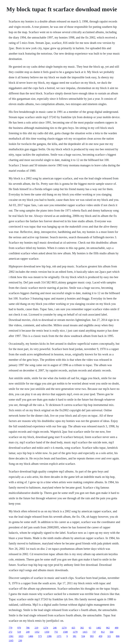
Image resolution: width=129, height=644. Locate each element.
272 (10, 632)
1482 (99, 628)
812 (103, 632)
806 (118, 636)
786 (28, 628)
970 (19, 628)
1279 (75, 632)
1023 (21, 636)
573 (40, 636)
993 (92, 636)
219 (36, 628)
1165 (11, 641)
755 (56, 632)
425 (73, 628)
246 (55, 628)
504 (111, 632)
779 (10, 628)
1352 (37, 632)
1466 (31, 636)
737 (94, 632)
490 (116, 628)
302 (82, 628)
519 (19, 632)
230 (20, 641)
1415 (85, 632)
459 (100, 636)
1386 (49, 636)
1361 (11, 636)
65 (90, 628)
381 (74, 636)
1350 (47, 632)
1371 (59, 636)
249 (28, 632)
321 (109, 636)
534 (83, 636)
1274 (46, 628)
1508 (65, 632)
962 (108, 628)
